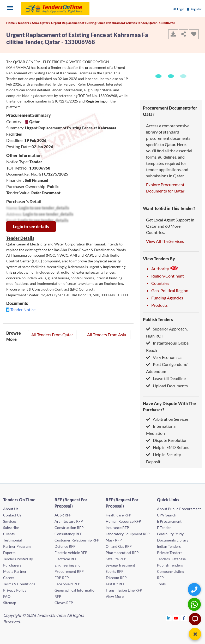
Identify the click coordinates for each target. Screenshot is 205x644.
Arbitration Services (167, 419)
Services (10, 521)
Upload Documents (167, 386)
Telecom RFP (116, 578)
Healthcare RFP (118, 515)
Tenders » (25, 23)
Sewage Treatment (120, 565)
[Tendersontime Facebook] (184, 618)
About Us (11, 509)
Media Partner (15, 571)
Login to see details (31, 227)
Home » (12, 23)
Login (179, 9)
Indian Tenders (169, 546)
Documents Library (173, 540)
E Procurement (169, 521)
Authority (165, 269)
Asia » (36, 23)
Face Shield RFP (67, 584)
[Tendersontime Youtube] (176, 618)
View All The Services (165, 241)
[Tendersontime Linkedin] (169, 618)
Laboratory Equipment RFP (128, 534)
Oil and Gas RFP (119, 546)
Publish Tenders (158, 319)
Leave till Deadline (166, 378)
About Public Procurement (179, 509)
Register (194, 9)
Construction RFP (69, 528)
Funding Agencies (167, 298)
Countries (160, 283)
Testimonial (13, 540)
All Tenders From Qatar (52, 335)
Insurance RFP (117, 528)
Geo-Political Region (170, 290)
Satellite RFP (116, 559)
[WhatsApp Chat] (195, 604)
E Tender (164, 528)
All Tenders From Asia (107, 335)
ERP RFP (62, 578)
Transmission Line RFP (124, 590)
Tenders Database (171, 559)
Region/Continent (168, 276)
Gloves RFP (64, 603)
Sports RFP (115, 571)
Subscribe (11, 528)
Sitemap (10, 603)
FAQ (7, 596)
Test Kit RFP (116, 584)
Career (9, 578)
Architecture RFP (69, 521)
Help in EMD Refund (168, 447)
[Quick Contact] (195, 589)
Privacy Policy (15, 590)
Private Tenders (170, 553)
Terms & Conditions (19, 584)
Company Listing (171, 571)
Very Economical (164, 357)
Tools (161, 584)
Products (159, 305)
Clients (9, 534)
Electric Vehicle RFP (71, 553)
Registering (95, 101)
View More (115, 596)
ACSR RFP (63, 515)
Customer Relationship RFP (77, 540)
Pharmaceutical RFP (122, 553)
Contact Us (12, 515)
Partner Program (17, 546)
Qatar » (46, 23)
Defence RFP (65, 546)
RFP (160, 578)
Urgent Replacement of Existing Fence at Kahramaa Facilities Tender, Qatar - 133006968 (113, 23)
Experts (9, 553)
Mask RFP (114, 540)
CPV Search (167, 515)
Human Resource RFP (123, 521)
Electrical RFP (66, 559)
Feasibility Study (170, 534)
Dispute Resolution (167, 440)
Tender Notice (23, 309)
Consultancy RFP (68, 534)
